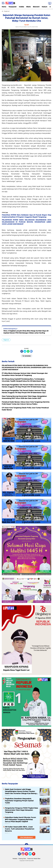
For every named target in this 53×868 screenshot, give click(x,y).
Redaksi (15, 859)
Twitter (31, 855)
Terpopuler (13, 7)
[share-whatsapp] (28, 351)
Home (4, 7)
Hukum (45, 7)
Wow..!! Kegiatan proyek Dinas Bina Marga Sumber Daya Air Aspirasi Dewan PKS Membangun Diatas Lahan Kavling (26, 332)
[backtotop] (26, 845)
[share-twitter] (25, 351)
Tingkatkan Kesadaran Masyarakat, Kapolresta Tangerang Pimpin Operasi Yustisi (19, 801)
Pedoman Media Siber (34, 859)
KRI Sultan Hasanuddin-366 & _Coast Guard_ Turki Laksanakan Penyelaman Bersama (20, 829)
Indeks (21, 7)
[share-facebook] (22, 351)
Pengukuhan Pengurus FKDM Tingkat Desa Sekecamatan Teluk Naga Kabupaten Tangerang (21, 810)
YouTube (35, 855)
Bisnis (28, 7)
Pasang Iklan (22, 859)
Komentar (27, 356)
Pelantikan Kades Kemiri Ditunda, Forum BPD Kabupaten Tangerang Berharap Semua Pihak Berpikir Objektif (20, 819)
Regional (6, 340)
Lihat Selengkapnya (27, 837)
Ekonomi (36, 7)
